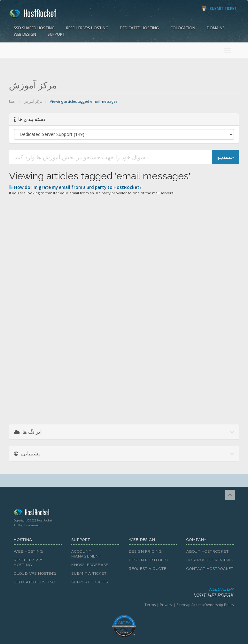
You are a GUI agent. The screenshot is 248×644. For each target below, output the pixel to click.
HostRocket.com (124, 513)
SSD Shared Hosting (34, 28)
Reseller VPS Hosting (87, 28)
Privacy (166, 605)
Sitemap (183, 605)
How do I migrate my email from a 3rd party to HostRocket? (75, 187)
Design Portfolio (148, 560)
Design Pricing (145, 551)
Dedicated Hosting (139, 28)
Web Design (25, 34)
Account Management (86, 554)
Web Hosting (28, 551)
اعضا (13, 101)
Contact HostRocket (210, 569)
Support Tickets (90, 582)
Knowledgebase (90, 565)
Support (56, 34)
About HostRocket (207, 551)
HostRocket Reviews (210, 560)
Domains (216, 28)
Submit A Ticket (89, 573)
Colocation (183, 28)
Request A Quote (148, 569)
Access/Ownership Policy (213, 605)
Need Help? (124, 593)
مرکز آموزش (33, 101)
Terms (150, 605)
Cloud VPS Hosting (35, 573)
